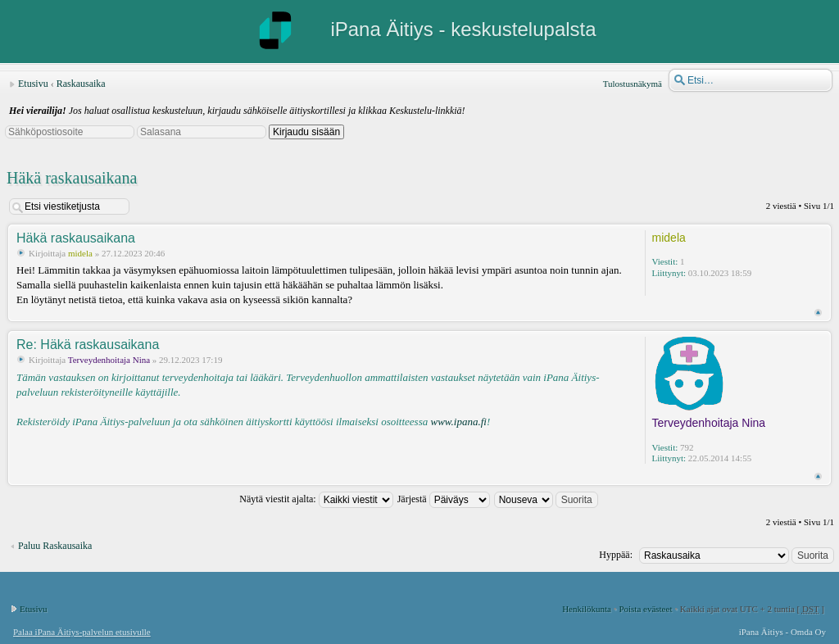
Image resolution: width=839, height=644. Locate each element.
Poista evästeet (645, 609)
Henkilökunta (587, 609)
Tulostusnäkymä (633, 84)
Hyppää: (616, 555)
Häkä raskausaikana (72, 178)
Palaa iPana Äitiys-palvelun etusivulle (82, 632)
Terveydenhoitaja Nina (109, 360)
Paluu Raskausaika (55, 546)
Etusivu (33, 84)
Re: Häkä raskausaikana (88, 345)
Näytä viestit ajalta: (316, 499)
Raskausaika (81, 84)
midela (80, 253)
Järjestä (444, 499)
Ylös (818, 313)
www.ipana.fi (458, 422)
